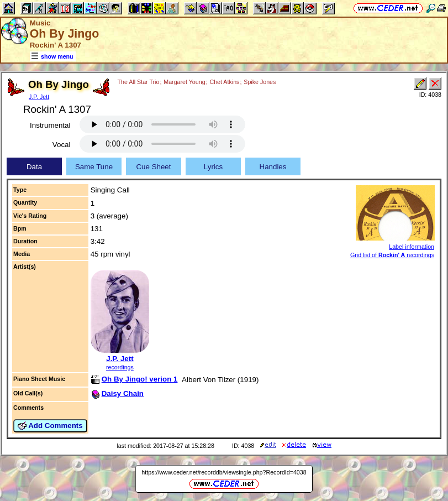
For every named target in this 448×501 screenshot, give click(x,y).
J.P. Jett (39, 97)
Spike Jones (260, 82)
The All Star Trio (139, 82)
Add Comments (50, 426)
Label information (412, 247)
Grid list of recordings (392, 255)
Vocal (62, 145)
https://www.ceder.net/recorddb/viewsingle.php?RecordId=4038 (224, 472)
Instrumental (50, 125)
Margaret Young (184, 82)
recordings (120, 367)
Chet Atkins (224, 82)
